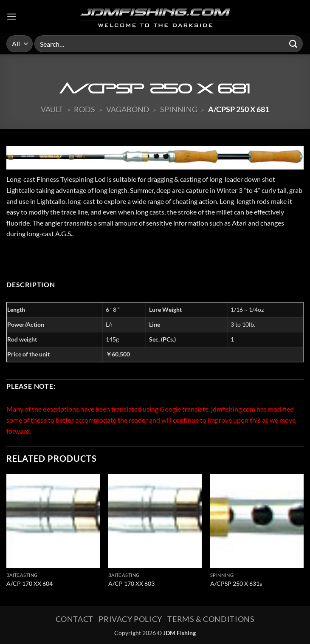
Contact (75, 619)
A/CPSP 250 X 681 (239, 109)
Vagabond (128, 109)
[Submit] (293, 44)
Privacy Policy (130, 619)
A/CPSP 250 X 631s (236, 583)
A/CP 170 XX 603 (131, 583)
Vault (52, 109)
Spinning (179, 109)
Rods (85, 109)
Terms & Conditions (211, 619)
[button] (11, 16)
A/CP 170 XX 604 (30, 583)
